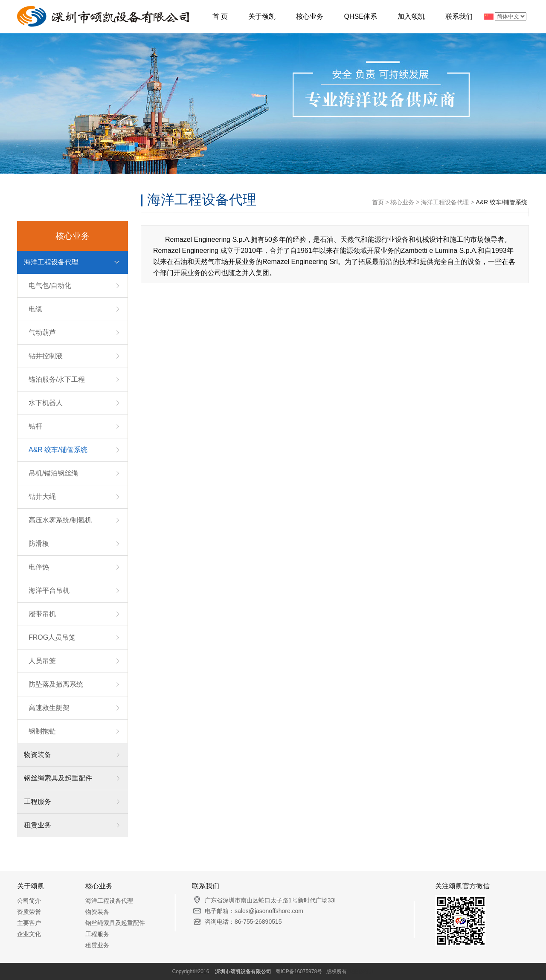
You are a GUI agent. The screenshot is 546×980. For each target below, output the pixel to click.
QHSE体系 (360, 16)
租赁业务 (38, 825)
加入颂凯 (411, 16)
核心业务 (310, 16)
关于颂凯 (262, 16)
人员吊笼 (42, 661)
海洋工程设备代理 (51, 262)
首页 (378, 202)
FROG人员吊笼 (52, 637)
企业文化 (29, 934)
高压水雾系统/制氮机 (60, 520)
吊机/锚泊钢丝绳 (53, 473)
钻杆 (35, 426)
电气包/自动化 (50, 286)
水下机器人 (46, 403)
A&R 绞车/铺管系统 (58, 450)
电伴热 (39, 567)
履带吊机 (42, 614)
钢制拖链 (42, 731)
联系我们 (459, 16)
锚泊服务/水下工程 (57, 379)
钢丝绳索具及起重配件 (58, 778)
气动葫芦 (42, 332)
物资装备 (38, 755)
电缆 (35, 309)
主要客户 (29, 923)
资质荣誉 (29, 912)
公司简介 (29, 901)
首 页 (220, 16)
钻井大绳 (42, 497)
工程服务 (38, 802)
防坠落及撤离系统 (56, 684)
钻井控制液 (46, 356)
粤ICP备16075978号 (299, 971)
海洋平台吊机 (49, 590)
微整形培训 (361, 971)
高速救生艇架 (49, 708)
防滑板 (39, 544)
